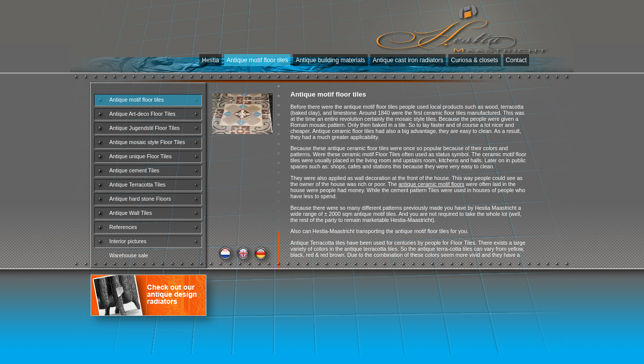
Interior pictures (128, 241)
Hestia (210, 60)
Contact (516, 60)
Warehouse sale (129, 255)
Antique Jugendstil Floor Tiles (144, 128)
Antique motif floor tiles (257, 60)
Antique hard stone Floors (140, 199)
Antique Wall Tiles (131, 213)
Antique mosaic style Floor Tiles (147, 142)
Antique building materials (330, 60)
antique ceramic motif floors (432, 184)
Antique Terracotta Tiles (137, 185)
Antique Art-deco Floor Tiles (142, 114)
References (123, 227)
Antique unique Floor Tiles (140, 156)
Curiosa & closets (474, 60)
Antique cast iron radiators (408, 60)
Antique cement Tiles (134, 170)
